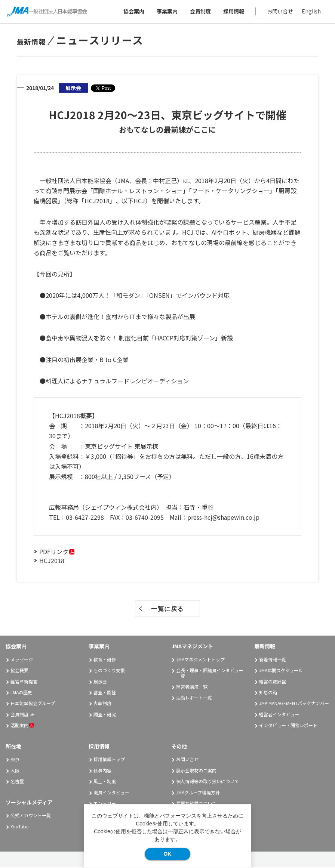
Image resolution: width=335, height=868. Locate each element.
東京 (15, 761)
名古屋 (17, 783)
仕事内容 (102, 771)
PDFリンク (54, 553)
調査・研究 (105, 715)
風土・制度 (105, 783)
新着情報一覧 (273, 660)
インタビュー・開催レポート (288, 727)
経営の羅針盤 (273, 682)
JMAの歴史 (21, 693)
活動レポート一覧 (194, 699)
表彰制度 (102, 705)
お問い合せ (279, 12)
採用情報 (233, 12)
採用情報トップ (109, 761)
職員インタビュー (111, 793)
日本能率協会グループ (33, 705)
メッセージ (22, 660)
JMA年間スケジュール (281, 672)
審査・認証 (105, 693)
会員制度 (200, 12)
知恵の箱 (268, 693)
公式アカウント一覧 (31, 817)
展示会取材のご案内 (196, 771)
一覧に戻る (167, 610)
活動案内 (22, 727)
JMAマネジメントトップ (200, 660)
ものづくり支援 (109, 672)
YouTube (19, 827)
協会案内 (133, 12)
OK (167, 854)
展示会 (100, 682)
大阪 (15, 771)
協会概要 (19, 672)
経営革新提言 (24, 682)
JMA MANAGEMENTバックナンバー (294, 705)
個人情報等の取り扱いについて (208, 783)
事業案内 (166, 12)
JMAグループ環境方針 (198, 793)
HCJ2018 (52, 562)
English (311, 12)
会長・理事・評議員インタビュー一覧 (210, 674)
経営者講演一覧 (192, 688)
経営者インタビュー (279, 715)
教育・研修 (105, 660)
